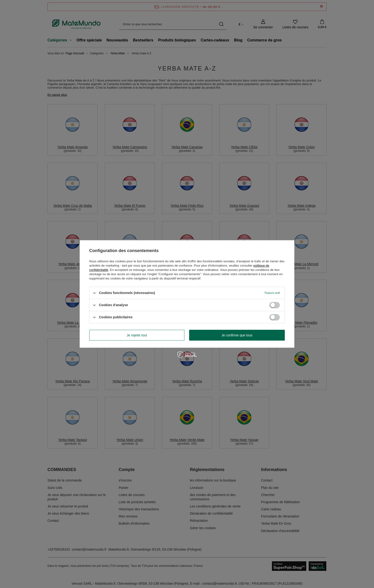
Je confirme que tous (237, 335)
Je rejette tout (137, 335)
